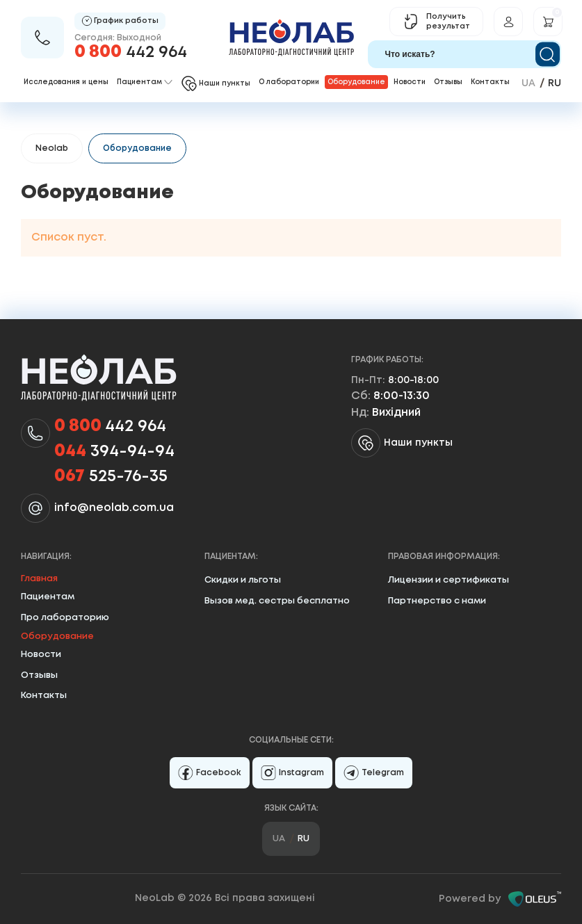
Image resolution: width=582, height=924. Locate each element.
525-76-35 (111, 477)
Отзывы (448, 82)
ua (528, 83)
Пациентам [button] (145, 82)
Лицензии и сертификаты (448, 580)
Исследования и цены (66, 82)
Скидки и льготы (243, 580)
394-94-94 (114, 452)
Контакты (490, 82)
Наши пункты (402, 443)
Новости (410, 82)
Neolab (52, 148)
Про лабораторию (65, 618)
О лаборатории (289, 82)
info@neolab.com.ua (114, 508)
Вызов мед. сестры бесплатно (277, 601)
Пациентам (48, 597)
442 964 (131, 52)
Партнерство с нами (437, 601)
